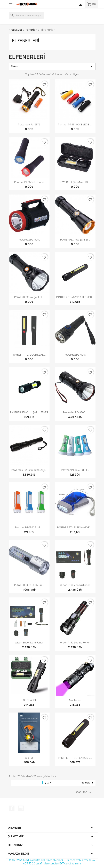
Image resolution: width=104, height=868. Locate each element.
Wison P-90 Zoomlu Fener (75, 585)
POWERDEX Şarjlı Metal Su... (75, 182)
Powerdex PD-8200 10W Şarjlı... (29, 470)
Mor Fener (75, 700)
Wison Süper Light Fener (29, 643)
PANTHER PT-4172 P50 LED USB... (75, 297)
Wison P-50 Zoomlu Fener (75, 643)
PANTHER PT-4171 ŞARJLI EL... (75, 758)
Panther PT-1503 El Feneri (29, 182)
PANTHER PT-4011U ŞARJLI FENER (29, 412)
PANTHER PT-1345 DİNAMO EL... (75, 527)
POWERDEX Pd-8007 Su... (29, 585)
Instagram (21, 808)
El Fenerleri (26, 41)
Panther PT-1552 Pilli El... (75, 470)
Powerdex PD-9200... (75, 412)
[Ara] (26, 15)
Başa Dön (83, 792)
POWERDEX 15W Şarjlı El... (75, 240)
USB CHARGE (29, 700)
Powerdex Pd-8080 (29, 240)
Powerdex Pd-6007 (75, 355)
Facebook (12, 808)
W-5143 (29, 758)
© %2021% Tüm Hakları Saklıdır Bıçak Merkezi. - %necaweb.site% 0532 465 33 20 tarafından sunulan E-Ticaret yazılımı (52, 862)
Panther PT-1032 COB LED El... (29, 355)
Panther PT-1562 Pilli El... (29, 527)
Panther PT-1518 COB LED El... (75, 124)
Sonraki (88, 783)
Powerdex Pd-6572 (29, 124)
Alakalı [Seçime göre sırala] (52, 66)
